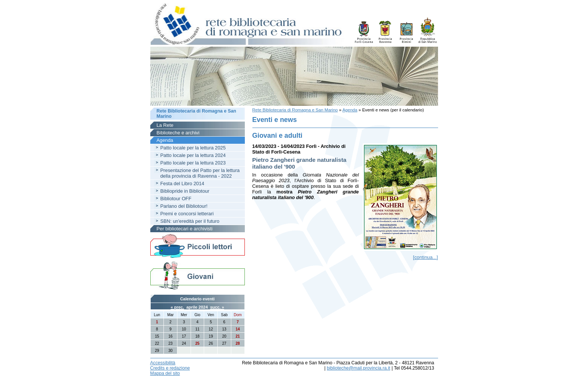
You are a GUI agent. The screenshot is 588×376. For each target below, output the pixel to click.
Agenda (350, 110)
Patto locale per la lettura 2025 (193, 148)
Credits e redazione (170, 368)
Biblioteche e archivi (178, 133)
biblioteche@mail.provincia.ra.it (359, 368)
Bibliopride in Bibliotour (185, 191)
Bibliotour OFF (176, 199)
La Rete (165, 125)
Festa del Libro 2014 (183, 183)
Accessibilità (163, 363)
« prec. (177, 307)
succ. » (217, 307)
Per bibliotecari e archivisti (185, 229)
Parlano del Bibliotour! (184, 206)
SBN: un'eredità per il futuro (190, 221)
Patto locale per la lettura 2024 (193, 155)
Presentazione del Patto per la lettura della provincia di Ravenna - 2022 (200, 173)
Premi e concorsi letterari (187, 214)
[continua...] (425, 257)
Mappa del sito (165, 373)
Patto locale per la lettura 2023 (193, 163)
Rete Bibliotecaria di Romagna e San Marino (295, 110)
